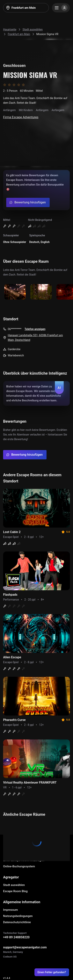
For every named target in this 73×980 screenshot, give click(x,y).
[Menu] (61, 8)
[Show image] (15, 292)
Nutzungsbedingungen (18, 916)
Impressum (11, 910)
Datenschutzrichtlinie (17, 922)
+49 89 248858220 (16, 937)
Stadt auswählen (14, 885)
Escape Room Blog (15, 891)
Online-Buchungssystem (19, 866)
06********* (15, 329)
